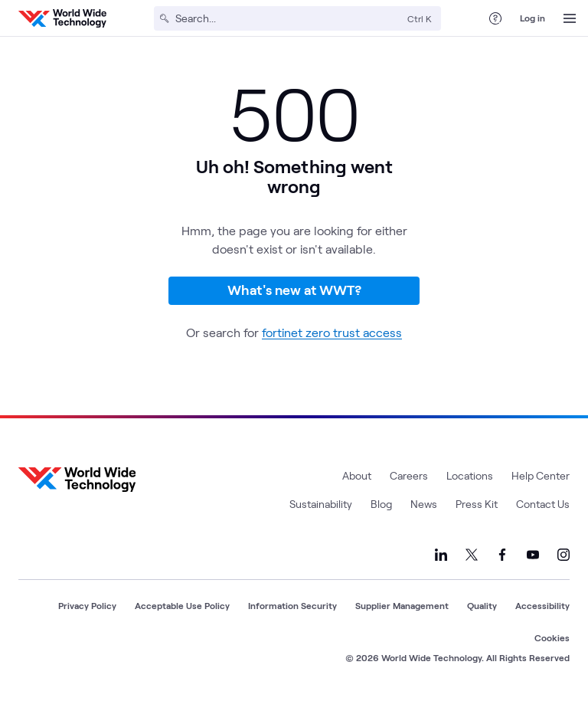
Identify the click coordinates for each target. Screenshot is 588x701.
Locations (470, 475)
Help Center (541, 475)
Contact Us (543, 504)
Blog (381, 504)
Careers (409, 475)
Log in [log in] (532, 18)
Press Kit (477, 504)
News (424, 504)
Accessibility (542, 605)
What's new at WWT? (294, 290)
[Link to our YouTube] (533, 555)
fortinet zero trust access (332, 332)
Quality (482, 605)
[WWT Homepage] (62, 18)
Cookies (552, 637)
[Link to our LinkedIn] (441, 555)
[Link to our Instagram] (563, 555)
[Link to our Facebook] (502, 555)
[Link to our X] (472, 555)
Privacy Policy (87, 605)
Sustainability (321, 504)
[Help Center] (495, 18)
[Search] (288, 18)
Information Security (292, 605)
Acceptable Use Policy (182, 605)
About (357, 475)
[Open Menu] (570, 18)
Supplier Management (402, 605)
